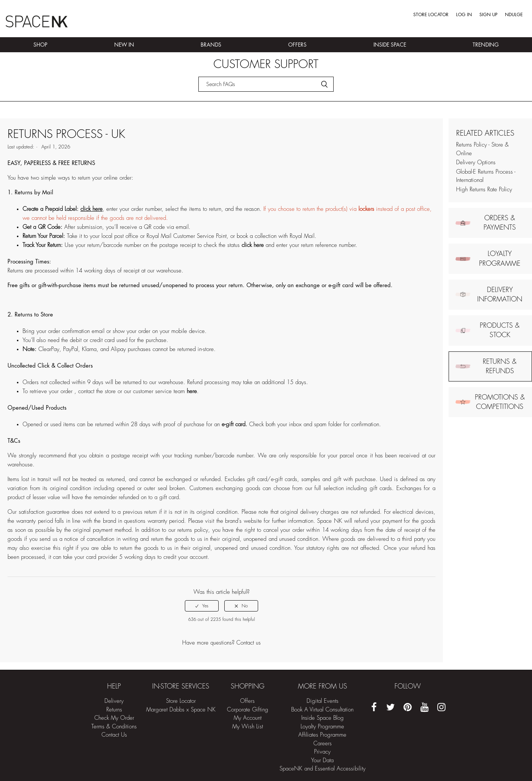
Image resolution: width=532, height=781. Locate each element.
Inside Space (390, 45)
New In (124, 45)
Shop (40, 45)
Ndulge (514, 15)
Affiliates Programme (322, 735)
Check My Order (114, 718)
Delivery (114, 701)
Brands (211, 45)
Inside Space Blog (323, 718)
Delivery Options (476, 163)
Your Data (322, 761)
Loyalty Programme (322, 727)
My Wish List (248, 727)
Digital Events (323, 701)
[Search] (266, 84)
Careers (323, 744)
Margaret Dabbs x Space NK (181, 710)
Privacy (322, 752)
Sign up (488, 15)
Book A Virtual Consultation (322, 710)
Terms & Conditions (114, 727)
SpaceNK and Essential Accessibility (323, 769)
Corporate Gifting (248, 710)
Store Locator (431, 15)
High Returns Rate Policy (484, 190)
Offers (297, 45)
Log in (464, 15)
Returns (114, 710)
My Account (248, 718)
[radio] (202, 606)
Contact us (249, 643)
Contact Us (114, 735)
